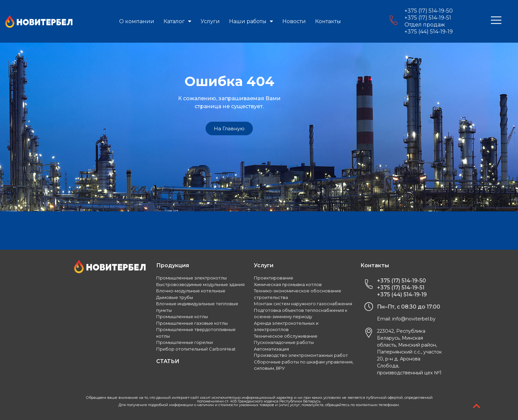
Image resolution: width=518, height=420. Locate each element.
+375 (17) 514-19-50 (429, 11)
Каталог (177, 21)
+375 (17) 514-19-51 (428, 18)
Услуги (210, 21)
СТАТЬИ (168, 361)
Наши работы (251, 21)
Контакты (328, 21)
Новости (294, 21)
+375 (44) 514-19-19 (429, 32)
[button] (229, 128)
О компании (137, 21)
